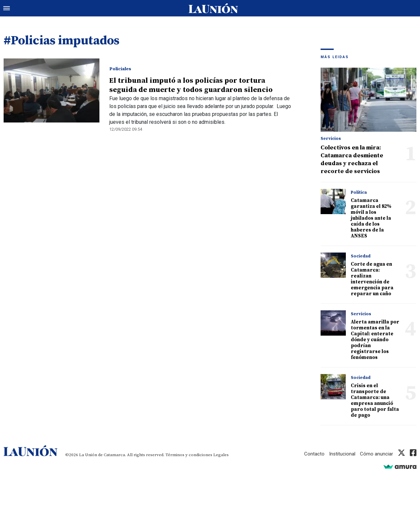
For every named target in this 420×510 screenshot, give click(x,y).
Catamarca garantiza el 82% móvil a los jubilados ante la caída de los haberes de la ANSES (371, 218)
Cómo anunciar (377, 454)
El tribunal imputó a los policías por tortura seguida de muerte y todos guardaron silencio (191, 85)
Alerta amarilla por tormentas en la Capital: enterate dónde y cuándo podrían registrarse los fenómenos (375, 340)
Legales (221, 455)
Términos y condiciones (189, 455)
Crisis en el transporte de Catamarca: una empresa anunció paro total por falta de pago (375, 400)
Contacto (314, 454)
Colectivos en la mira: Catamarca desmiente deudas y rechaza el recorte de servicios (352, 159)
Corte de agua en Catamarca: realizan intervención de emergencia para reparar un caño (372, 279)
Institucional (342, 454)
